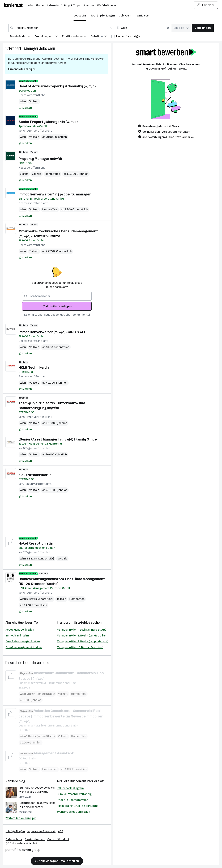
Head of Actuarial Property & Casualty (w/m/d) (57, 86)
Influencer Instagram (70, 788)
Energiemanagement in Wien (24, 647)
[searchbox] (57, 296)
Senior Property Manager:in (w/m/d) (48, 122)
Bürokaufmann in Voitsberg (74, 794)
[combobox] (61, 28)
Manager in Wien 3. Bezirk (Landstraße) (81, 636)
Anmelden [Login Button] (206, 5)
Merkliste (142, 16)
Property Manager (24, 49)
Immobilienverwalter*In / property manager (55, 194)
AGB (61, 831)
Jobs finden (203, 28)
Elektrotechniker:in (35, 475)
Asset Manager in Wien (20, 630)
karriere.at (95, 781)
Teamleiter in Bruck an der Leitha (78, 806)
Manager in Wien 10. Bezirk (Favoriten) (80, 647)
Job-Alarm (126, 16)
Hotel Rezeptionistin (36, 543)
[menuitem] (22, 37)
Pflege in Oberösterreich (72, 800)
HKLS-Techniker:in (34, 367)
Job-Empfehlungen (103, 16)
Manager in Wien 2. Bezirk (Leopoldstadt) (83, 641)
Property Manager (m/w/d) (40, 159)
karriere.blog (15, 781)
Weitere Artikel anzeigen (21, 818)
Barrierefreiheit (35, 839)
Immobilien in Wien (17, 636)
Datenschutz (14, 839)
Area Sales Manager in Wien (23, 641)
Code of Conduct (58, 839)
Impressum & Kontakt (41, 831)
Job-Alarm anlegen (57, 306)
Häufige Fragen (15, 831)
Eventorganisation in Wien (73, 812)
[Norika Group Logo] (23, 851)
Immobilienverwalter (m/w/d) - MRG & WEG (52, 332)
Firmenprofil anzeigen (22, 69)
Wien (51, 49)
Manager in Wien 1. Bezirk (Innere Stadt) (81, 630)
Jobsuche (80, 16)
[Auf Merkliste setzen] (25, 108)
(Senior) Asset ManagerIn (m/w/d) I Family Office (58, 439)
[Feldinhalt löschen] (111, 28)
